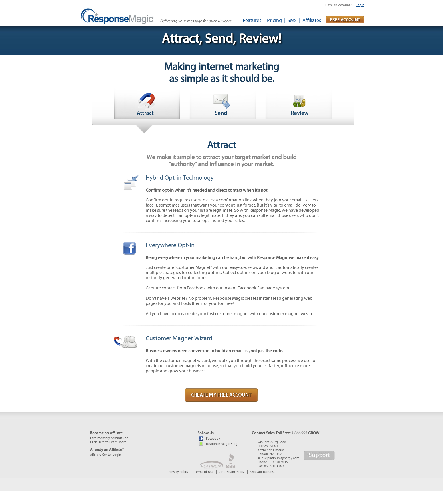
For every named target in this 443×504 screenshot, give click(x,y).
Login (360, 5)
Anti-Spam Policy (232, 472)
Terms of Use (204, 472)
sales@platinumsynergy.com (278, 458)
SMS (292, 20)
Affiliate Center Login (106, 455)
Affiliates (312, 20)
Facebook (213, 439)
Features (252, 20)
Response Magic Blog (222, 444)
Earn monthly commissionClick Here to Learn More (109, 440)
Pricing (274, 20)
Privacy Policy (178, 472)
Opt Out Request (263, 472)
